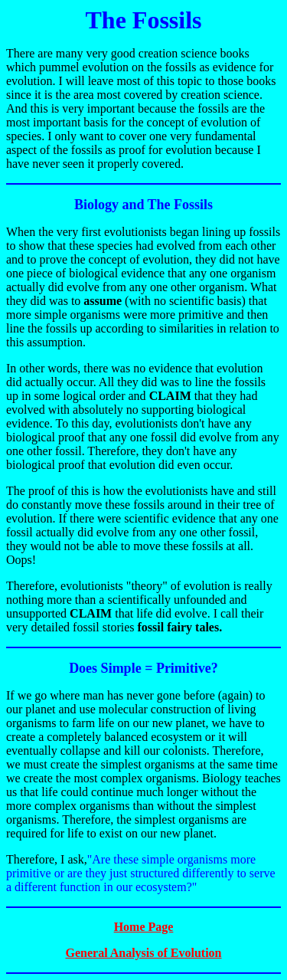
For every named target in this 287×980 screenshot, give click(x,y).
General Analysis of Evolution (143, 953)
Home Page (144, 927)
